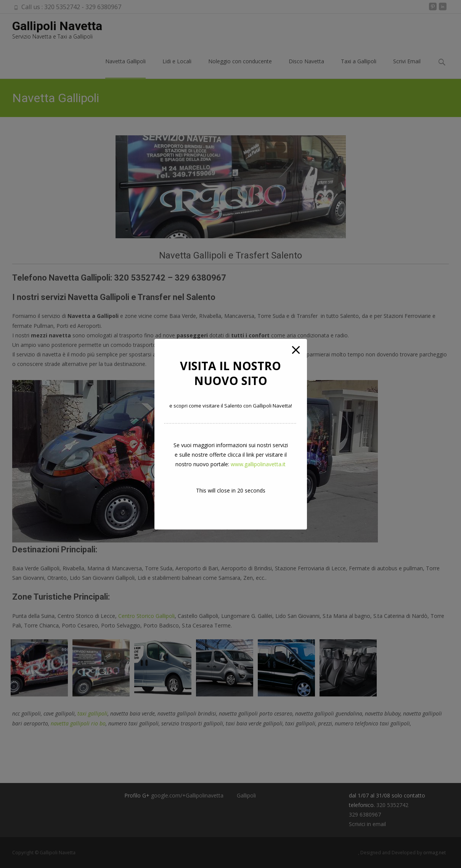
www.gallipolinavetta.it (258, 464)
